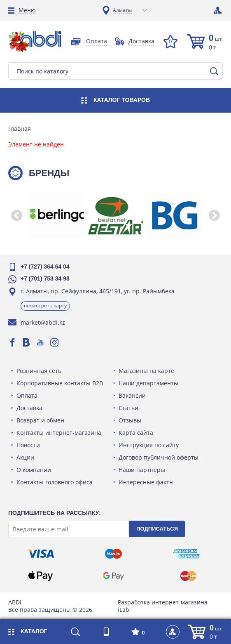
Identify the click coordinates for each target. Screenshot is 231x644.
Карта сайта (136, 433)
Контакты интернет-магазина (59, 433)
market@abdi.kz (43, 322)
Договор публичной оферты (159, 457)
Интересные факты (146, 482)
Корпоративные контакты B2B (60, 383)
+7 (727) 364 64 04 (45, 267)
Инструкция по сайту (149, 445)
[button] (16, 215)
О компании (34, 470)
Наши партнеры (142, 470)
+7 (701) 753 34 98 (45, 278)
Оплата (27, 395)
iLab (124, 610)
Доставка (29, 408)
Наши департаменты (148, 383)
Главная (20, 129)
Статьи (128, 408)
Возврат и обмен (40, 420)
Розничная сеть (39, 371)
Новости (28, 445)
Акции (25, 457)
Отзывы (130, 420)
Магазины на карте (146, 371)
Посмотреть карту (45, 305)
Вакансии (132, 395)
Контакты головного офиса (55, 482)
